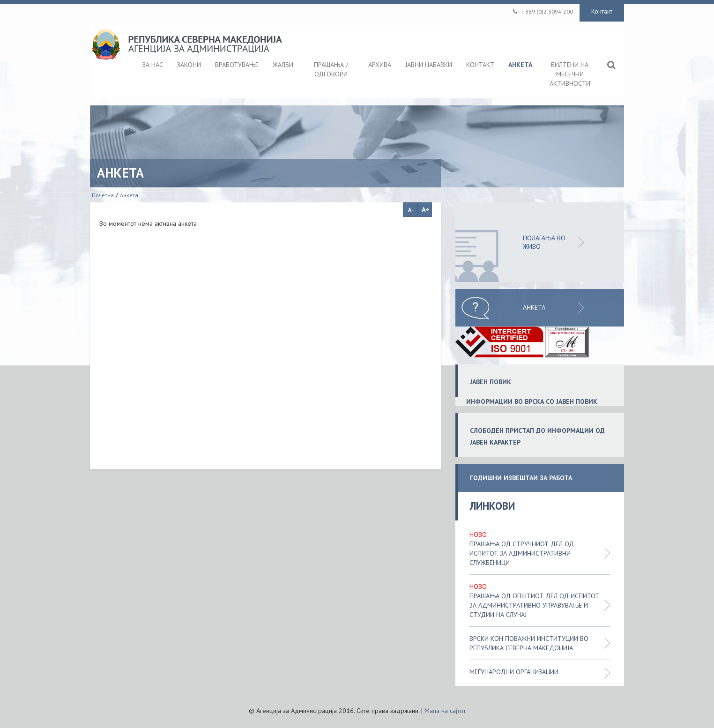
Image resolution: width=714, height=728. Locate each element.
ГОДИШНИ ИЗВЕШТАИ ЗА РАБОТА (521, 478)
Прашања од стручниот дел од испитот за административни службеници (522, 553)
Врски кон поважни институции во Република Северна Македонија (529, 643)
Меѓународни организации (514, 672)
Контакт (602, 11)
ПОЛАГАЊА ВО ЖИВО (544, 242)
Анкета (129, 195)
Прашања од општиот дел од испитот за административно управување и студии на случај (534, 605)
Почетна (103, 195)
